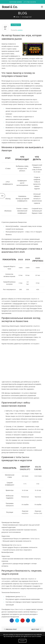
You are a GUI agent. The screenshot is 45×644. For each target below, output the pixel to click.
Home (17, 17)
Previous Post (11, 629)
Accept (23, 641)
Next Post (35, 629)
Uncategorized (27, 17)
